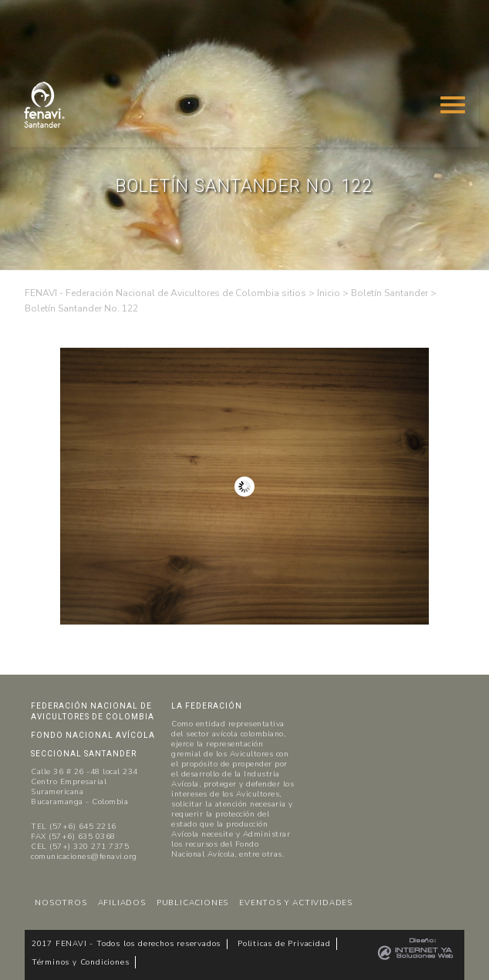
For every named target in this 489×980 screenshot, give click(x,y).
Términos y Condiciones (81, 962)
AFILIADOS (122, 903)
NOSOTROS (61, 903)
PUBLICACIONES (192, 903)
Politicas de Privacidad (284, 944)
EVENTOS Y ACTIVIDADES (296, 903)
